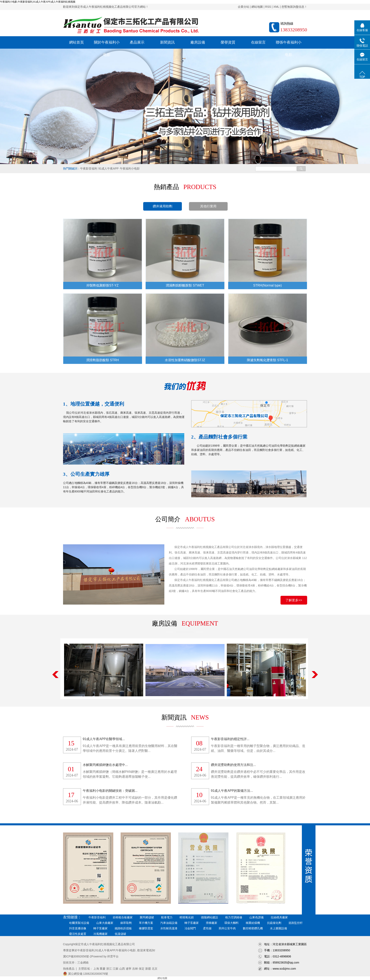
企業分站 (243, 7)
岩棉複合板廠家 (123, 917)
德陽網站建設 (210, 917)
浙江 (109, 969)
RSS (268, 7)
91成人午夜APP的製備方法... (232, 791)
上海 (96, 969)
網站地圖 (257, 7)
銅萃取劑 (126, 923)
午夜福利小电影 (130, 168)
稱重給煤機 (253, 923)
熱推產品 (69, 969)
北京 (155, 969)
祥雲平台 (113, 956)
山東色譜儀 (256, 917)
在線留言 (258, 42)
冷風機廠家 (100, 934)
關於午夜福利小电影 (107, 44)
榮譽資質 (228, 42)
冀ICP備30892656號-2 (77, 956)
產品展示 (137, 42)
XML (276, 7)
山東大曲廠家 (105, 923)
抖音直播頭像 (78, 928)
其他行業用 (208, 206)
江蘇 (116, 969)
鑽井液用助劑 (163, 206)
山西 (122, 969)
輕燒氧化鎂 (187, 917)
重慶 (103, 969)
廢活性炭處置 (78, 934)
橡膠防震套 (146, 928)
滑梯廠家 (212, 923)
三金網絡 (83, 962)
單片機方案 (146, 923)
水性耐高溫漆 (169, 928)
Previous (55, 674)
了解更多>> (294, 600)
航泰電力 (167, 917)
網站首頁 (76, 42)
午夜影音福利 (89, 168)
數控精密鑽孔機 (253, 928)
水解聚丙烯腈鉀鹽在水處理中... (105, 765)
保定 (142, 969)
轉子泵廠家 (192, 923)
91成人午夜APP (109, 168)
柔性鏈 (207, 928)
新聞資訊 (167, 42)
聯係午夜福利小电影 (289, 44)
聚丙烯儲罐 (147, 917)
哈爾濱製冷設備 (79, 923)
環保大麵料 (231, 923)
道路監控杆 (296, 923)
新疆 (148, 969)
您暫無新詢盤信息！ (294, 7)
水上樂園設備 (278, 928)
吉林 (135, 969)
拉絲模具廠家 (279, 917)
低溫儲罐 (120, 934)
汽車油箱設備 (169, 923)
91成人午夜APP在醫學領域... (104, 739)
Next (315, 674)
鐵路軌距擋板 (123, 928)
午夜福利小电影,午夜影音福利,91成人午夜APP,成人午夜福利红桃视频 (38, 2)
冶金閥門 (190, 928)
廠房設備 (198, 42)
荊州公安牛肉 (227, 928)
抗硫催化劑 (274, 923)
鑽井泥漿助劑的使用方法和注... (233, 765)
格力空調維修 (234, 917)
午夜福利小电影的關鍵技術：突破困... (110, 791)
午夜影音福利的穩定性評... (230, 739)
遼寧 (129, 969)
